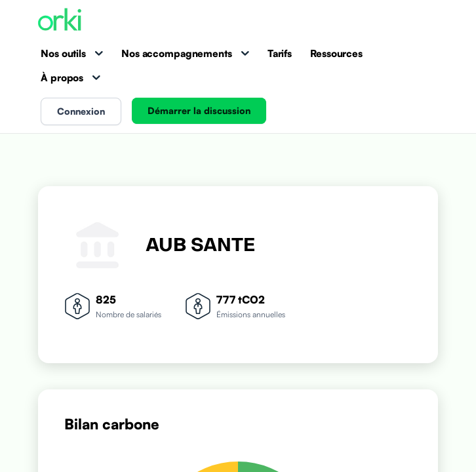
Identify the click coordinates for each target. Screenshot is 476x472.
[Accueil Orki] (60, 21)
